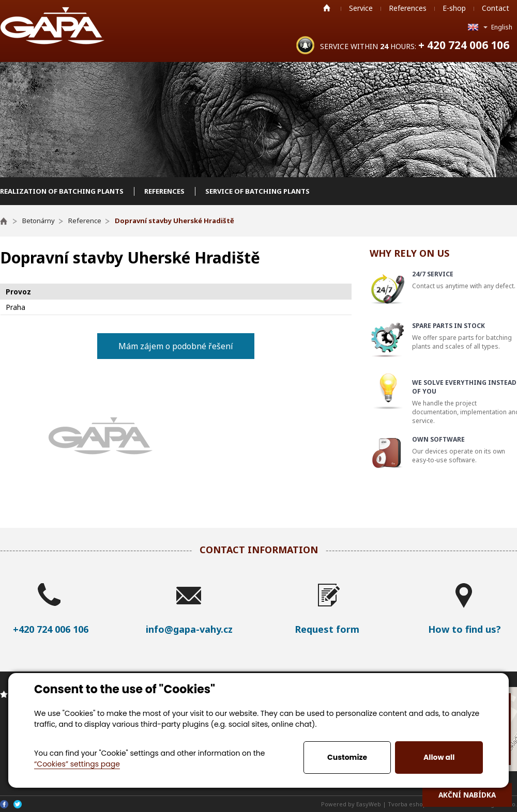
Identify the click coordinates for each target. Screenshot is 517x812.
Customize (347, 757)
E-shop (454, 8)
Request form (327, 629)
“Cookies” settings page (77, 764)
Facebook (4, 804)
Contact (496, 8)
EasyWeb (369, 804)
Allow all (439, 757)
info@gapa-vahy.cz (189, 629)
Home (327, 8)
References (408, 8)
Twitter (18, 804)
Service (361, 8)
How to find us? (465, 629)
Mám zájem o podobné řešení (176, 346)
